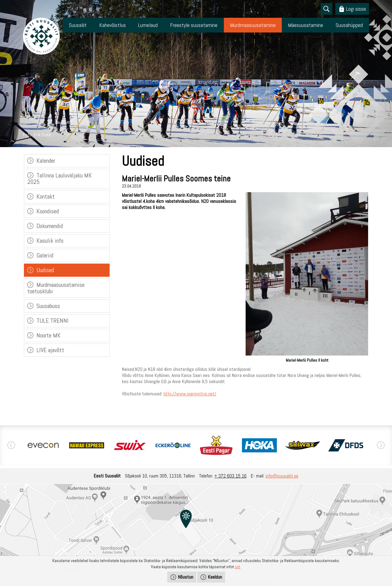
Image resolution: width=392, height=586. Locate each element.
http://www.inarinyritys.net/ (190, 394)
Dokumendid (50, 226)
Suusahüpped (349, 25)
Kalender (46, 161)
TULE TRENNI (53, 321)
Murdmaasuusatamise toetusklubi (56, 288)
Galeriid (45, 255)
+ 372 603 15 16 (230, 476)
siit (237, 567)
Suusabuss (48, 306)
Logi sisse (356, 9)
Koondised (48, 211)
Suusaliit (78, 25)
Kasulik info (50, 241)
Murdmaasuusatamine (253, 25)
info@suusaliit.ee (282, 476)
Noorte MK (49, 335)
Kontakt (46, 196)
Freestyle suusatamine (194, 25)
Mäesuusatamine (305, 25)
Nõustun (186, 577)
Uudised (45, 270)
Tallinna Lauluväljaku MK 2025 (60, 179)
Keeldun (215, 577)
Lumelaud (148, 25)
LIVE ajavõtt (50, 350)
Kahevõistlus (113, 25)
